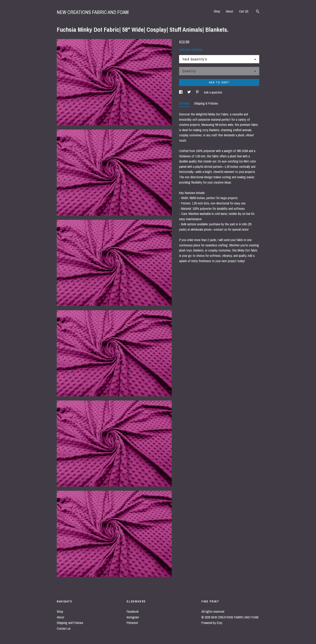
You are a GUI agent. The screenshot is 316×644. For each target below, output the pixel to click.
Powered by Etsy (212, 623)
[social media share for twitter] (189, 92)
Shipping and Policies (70, 623)
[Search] (258, 12)
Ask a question (213, 92)
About (230, 11)
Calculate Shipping (191, 50)
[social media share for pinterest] (198, 92)
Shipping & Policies (206, 103)
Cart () (244, 11)
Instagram (133, 617)
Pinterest (132, 623)
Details (185, 103)
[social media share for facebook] (181, 92)
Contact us (64, 628)
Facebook (133, 611)
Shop (217, 11)
